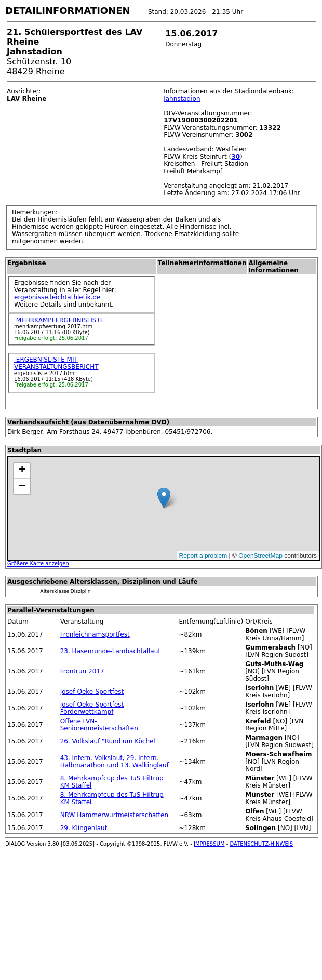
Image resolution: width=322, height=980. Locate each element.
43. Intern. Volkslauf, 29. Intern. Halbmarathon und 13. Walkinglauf (115, 762)
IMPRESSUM (209, 844)
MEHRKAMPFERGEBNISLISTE (59, 320)
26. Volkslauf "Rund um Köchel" (109, 741)
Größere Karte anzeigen (38, 564)
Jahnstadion (182, 99)
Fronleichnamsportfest (95, 634)
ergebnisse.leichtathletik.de (57, 297)
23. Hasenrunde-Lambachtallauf (110, 651)
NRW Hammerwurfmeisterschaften (114, 815)
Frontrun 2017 (82, 671)
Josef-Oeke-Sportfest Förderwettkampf (92, 708)
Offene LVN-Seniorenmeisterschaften (99, 725)
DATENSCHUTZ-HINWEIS (262, 844)
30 (236, 157)
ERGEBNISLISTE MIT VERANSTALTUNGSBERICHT (56, 363)
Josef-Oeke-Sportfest (92, 692)
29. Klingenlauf (84, 828)
